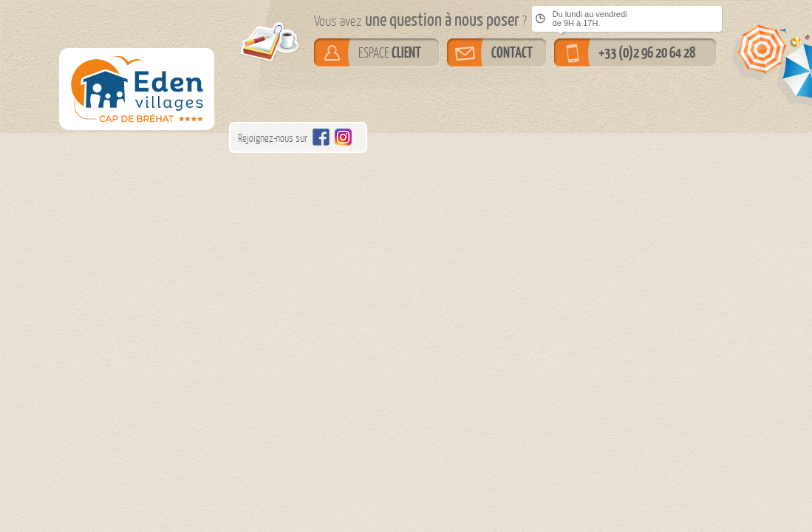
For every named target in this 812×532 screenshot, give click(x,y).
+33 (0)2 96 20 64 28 (647, 52)
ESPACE (390, 52)
